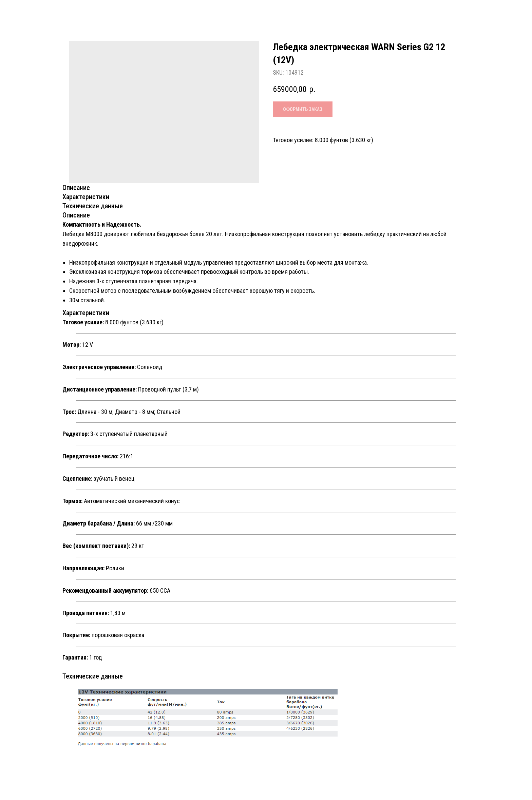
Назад (22, 11)
